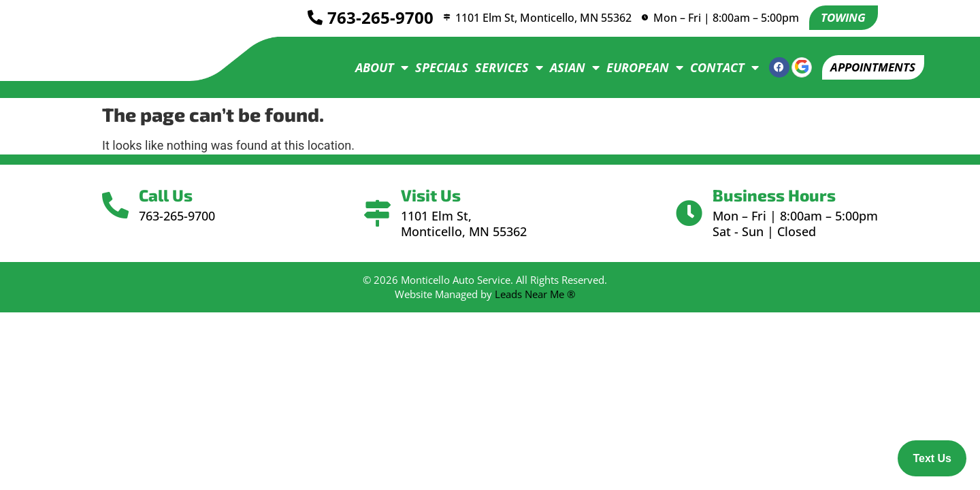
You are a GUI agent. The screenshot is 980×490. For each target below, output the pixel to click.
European (636, 67)
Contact (716, 67)
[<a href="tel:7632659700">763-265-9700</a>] (309, 18)
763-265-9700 (374, 18)
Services (500, 67)
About (373, 67)
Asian (566, 67)
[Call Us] (117, 205)
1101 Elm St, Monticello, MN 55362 (541, 18)
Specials (433, 67)
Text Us (932, 458)
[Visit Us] (377, 213)
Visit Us (433, 195)
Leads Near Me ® (535, 294)
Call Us (170, 195)
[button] (869, 67)
